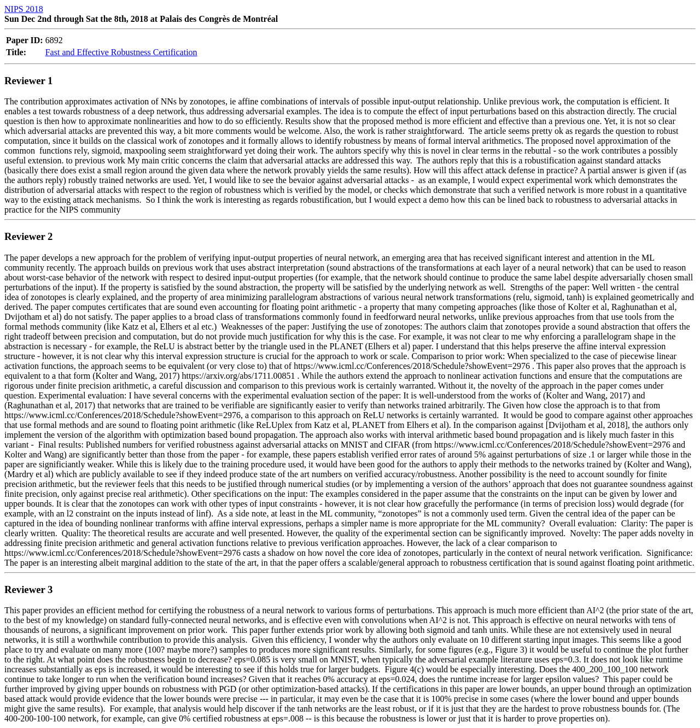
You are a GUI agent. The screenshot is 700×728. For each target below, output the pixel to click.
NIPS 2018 (24, 9)
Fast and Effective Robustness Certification (121, 52)
